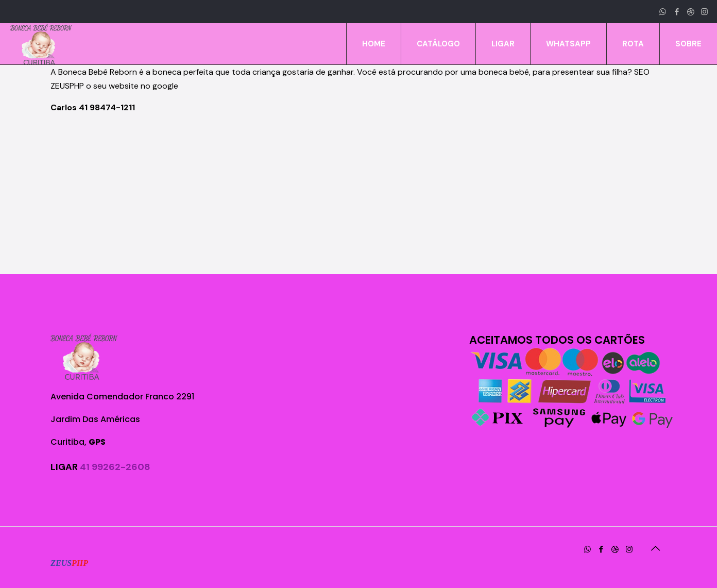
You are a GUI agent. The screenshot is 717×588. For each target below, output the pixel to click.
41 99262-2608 (115, 467)
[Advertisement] (358, 194)
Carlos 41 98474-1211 (93, 107)
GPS (97, 442)
